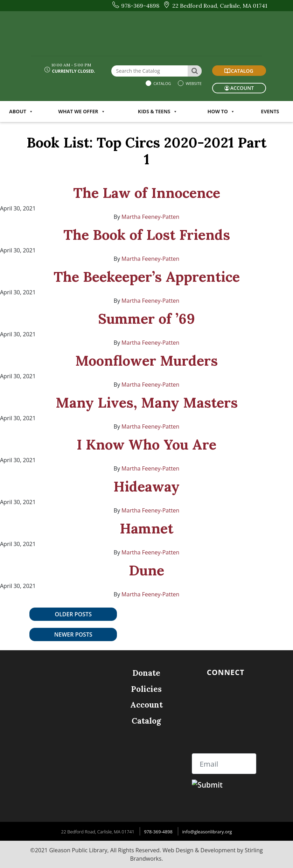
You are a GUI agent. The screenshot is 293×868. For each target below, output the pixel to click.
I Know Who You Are (146, 444)
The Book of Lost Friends (147, 235)
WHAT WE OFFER (82, 111)
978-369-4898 (158, 832)
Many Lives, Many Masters (147, 403)
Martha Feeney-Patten (150, 217)
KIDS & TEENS (158, 111)
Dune (146, 570)
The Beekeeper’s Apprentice (147, 277)
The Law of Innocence (147, 193)
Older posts (73, 614)
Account (146, 705)
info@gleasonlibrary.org (207, 832)
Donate (146, 673)
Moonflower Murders (146, 361)
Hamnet (146, 528)
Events (270, 111)
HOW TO (221, 111)
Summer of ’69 (146, 319)
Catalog (162, 83)
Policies (146, 689)
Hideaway (146, 486)
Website (193, 83)
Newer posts (73, 634)
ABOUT (21, 111)
